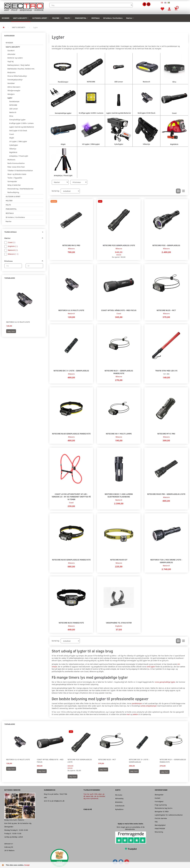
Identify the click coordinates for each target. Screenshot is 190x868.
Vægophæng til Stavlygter (119, 623)
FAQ (156, 822)
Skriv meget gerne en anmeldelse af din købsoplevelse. (131, 828)
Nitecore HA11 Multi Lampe (119, 434)
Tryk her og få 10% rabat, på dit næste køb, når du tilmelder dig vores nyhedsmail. (94, 796)
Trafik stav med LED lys (166, 371)
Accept (27, 865)
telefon (135, 714)
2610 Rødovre (9, 850)
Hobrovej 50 (9, 847)
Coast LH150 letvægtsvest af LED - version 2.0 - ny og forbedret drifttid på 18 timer (71, 497)
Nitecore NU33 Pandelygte (71, 623)
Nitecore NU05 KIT (119, 560)
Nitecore (71, 249)
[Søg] (132, 5)
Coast (119, 313)
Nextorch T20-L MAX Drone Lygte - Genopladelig (166, 561)
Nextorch (71, 313)
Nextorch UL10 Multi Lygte (18, 322)
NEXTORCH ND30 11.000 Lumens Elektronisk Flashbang (119, 495)
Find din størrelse (161, 818)
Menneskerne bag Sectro (164, 808)
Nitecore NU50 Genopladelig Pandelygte (71, 560)
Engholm (119, 626)
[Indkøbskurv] (176, 9)
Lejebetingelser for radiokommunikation (169, 815)
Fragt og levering (161, 805)
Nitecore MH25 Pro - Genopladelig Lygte (166, 494)
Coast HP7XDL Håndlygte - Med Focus (119, 310)
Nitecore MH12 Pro (71, 245)
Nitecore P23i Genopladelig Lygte (119, 245)
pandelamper (137, 703)
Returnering (159, 832)
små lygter (151, 667)
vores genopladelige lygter (165, 682)
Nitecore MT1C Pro (166, 434)
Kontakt (158, 798)
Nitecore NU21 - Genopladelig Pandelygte (119, 372)
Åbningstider (159, 795)
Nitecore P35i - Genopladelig (166, 245)
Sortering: (56, 191)
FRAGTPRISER (160, 828)
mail (128, 714)
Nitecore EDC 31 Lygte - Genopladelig (71, 371)
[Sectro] (24, 7)
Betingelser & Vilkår (162, 811)
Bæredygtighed (160, 825)
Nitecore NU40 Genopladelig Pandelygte (71, 434)
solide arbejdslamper (149, 706)
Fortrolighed (159, 801)
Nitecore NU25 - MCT (166, 310)
